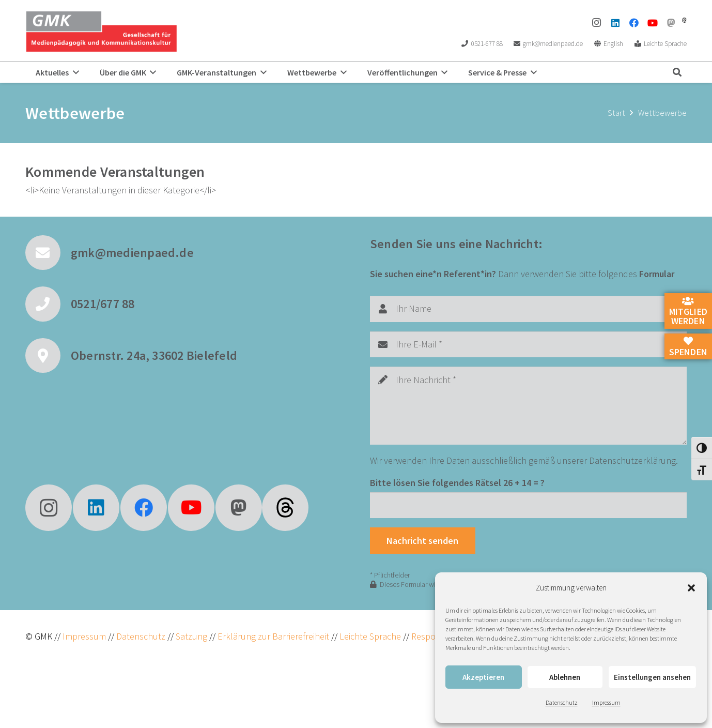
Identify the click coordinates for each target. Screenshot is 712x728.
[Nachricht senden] (423, 540)
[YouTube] (653, 23)
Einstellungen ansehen (652, 677)
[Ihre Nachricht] (528, 406)
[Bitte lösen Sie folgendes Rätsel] (528, 505)
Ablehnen (565, 677)
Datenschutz (562, 702)
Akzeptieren (483, 677)
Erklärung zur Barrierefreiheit (273, 636)
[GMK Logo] (101, 31)
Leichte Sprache (371, 636)
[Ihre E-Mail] (528, 344)
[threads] (684, 20)
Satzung (190, 636)
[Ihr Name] (528, 309)
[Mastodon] (671, 23)
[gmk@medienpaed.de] (48, 253)
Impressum (606, 702)
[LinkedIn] (615, 23)
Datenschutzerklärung (632, 460)
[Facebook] (634, 23)
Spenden (688, 347)
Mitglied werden (688, 312)
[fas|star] (285, 508)
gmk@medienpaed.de (132, 253)
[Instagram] (597, 23)
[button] (691, 588)
